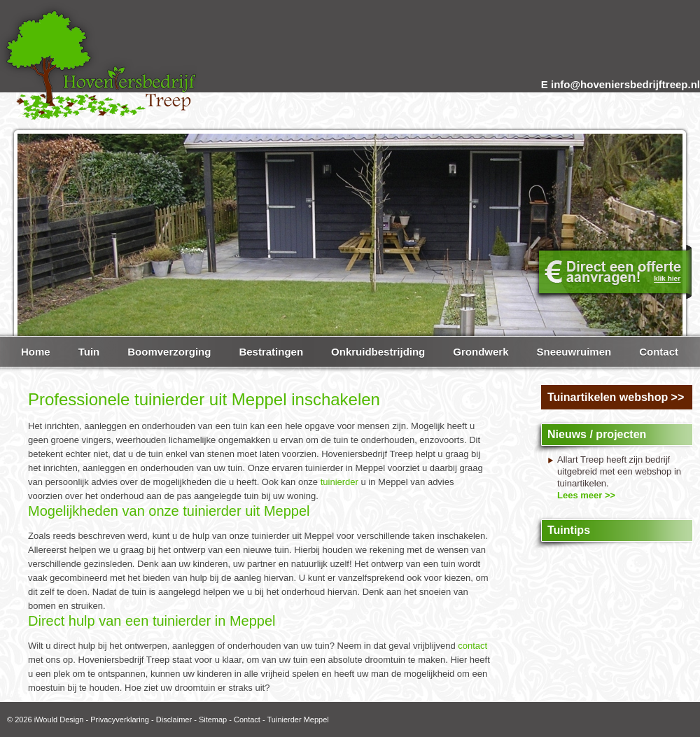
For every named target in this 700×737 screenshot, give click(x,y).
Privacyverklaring (120, 720)
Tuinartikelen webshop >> (616, 397)
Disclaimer (174, 720)
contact (472, 646)
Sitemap (213, 720)
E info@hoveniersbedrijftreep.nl (621, 84)
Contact (247, 720)
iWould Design (59, 720)
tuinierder (339, 482)
